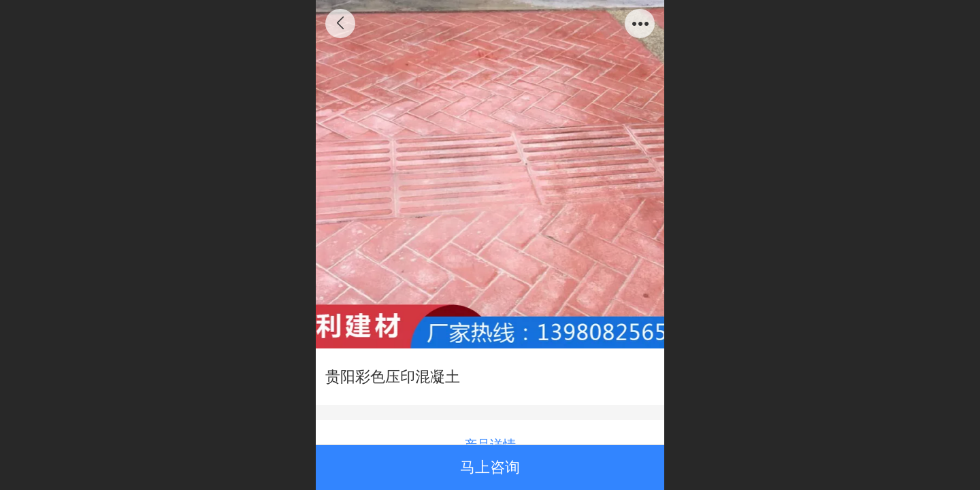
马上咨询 (490, 467)
